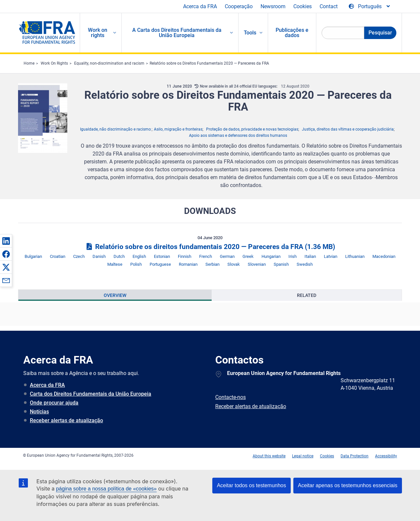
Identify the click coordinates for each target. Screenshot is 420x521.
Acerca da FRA (200, 6)
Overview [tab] (115, 295)
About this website (269, 456)
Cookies (303, 6)
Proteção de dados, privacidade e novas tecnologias (252, 129)
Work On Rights (54, 63)
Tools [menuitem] (250, 33)
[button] (6, 241)
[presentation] (115, 295)
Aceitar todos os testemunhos (252, 485)
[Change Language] (370, 7)
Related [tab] (307, 295)
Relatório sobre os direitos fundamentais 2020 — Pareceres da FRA (210, 247)
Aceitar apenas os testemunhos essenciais (348, 485)
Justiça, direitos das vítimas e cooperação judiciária (348, 129)
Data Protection (355, 456)
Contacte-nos (231, 397)
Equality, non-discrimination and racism (109, 63)
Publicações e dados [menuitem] (292, 33)
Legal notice (303, 456)
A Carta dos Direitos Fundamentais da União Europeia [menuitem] (177, 33)
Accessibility (386, 456)
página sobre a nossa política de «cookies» (106, 489)
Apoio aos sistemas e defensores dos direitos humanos (238, 135)
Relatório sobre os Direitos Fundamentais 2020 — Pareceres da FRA (209, 63)
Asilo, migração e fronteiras (178, 129)
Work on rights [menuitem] (98, 33)
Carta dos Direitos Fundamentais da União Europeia (91, 394)
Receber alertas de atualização (66, 420)
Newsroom (273, 6)
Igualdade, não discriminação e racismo (115, 129)
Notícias (39, 412)
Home (29, 63)
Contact (329, 6)
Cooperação (239, 6)
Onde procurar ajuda (54, 403)
